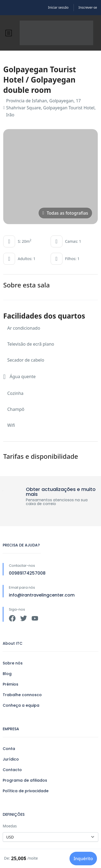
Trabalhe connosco (22, 695)
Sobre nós (13, 663)
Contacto (12, 770)
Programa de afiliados (25, 780)
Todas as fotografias (65, 213)
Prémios (11, 684)
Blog (7, 674)
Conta (9, 749)
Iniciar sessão (58, 7)
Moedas (10, 826)
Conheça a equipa (21, 705)
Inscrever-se (88, 7)
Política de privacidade (26, 791)
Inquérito (83, 859)
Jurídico (11, 759)
